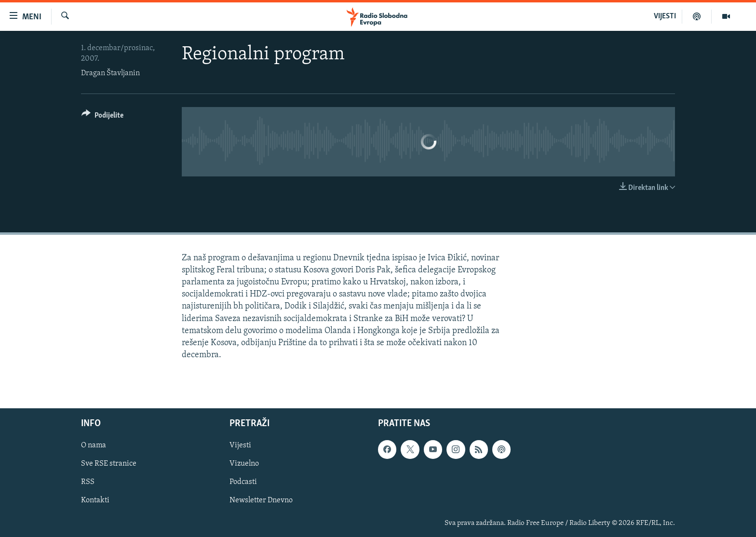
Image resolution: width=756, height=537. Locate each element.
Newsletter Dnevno (261, 501)
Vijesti (240, 446)
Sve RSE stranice (109, 464)
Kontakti (95, 501)
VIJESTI (665, 16)
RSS (88, 483)
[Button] (102, 117)
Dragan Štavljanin (110, 73)
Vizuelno (244, 464)
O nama (94, 446)
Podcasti (243, 483)
